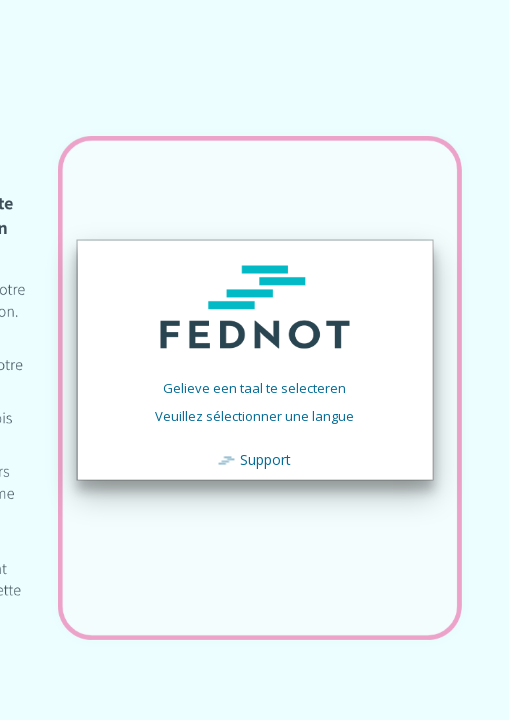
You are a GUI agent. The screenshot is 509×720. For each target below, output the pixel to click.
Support (265, 459)
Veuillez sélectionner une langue (254, 416)
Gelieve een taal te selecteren (254, 388)
